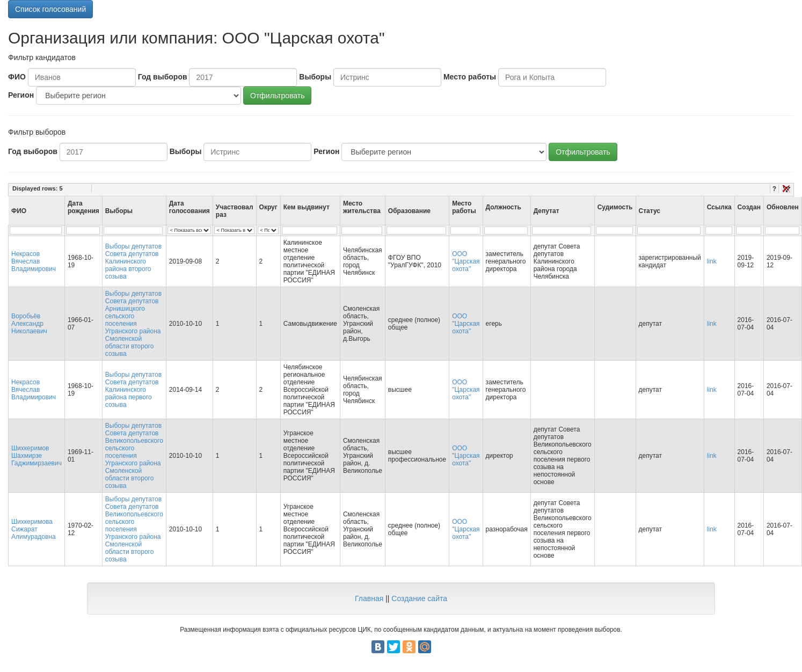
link (712, 261)
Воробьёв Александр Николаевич (29, 324)
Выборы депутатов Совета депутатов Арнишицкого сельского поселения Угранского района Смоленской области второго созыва (133, 324)
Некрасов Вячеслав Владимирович (34, 261)
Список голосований (50, 9)
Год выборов (163, 77)
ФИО (17, 77)
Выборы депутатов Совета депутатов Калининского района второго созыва (133, 261)
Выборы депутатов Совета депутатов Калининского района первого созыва (133, 390)
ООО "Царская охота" (466, 261)
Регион (21, 95)
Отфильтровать (277, 96)
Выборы (315, 77)
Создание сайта (419, 598)
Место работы (470, 77)
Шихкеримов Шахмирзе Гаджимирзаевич (37, 456)
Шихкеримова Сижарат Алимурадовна (34, 529)
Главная (369, 598)
